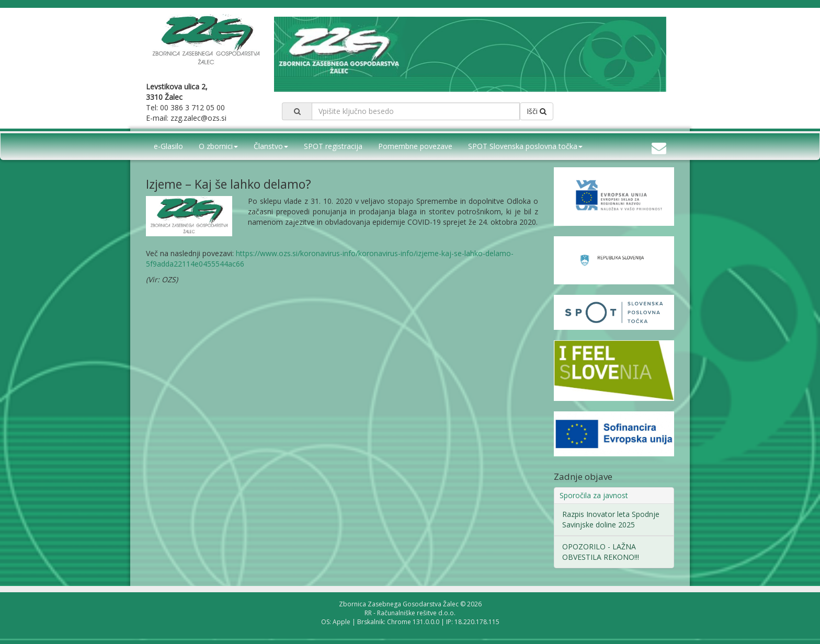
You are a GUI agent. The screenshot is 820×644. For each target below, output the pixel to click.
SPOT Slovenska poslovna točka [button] (525, 146)
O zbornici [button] (218, 146)
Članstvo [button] (271, 146)
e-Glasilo (168, 146)
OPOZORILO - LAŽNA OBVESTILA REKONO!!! (601, 552)
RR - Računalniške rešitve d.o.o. (410, 613)
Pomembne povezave (415, 146)
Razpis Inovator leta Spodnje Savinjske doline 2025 (611, 519)
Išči (537, 111)
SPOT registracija (333, 146)
